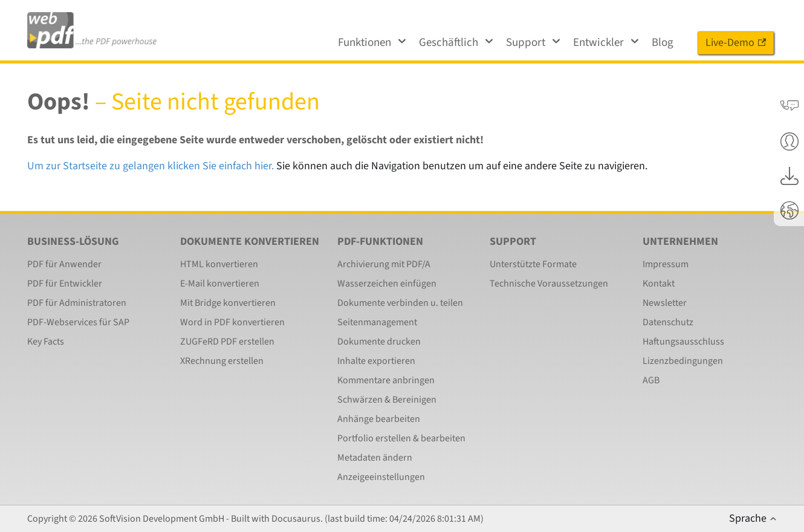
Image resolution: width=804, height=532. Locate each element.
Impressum (666, 264)
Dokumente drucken (379, 342)
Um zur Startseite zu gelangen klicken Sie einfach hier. (151, 166)
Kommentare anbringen (386, 380)
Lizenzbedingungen (683, 361)
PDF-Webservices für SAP (78, 322)
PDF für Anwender (64, 264)
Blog (663, 43)
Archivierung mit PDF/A (384, 264)
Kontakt (659, 284)
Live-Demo (736, 43)
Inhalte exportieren (376, 361)
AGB (651, 380)
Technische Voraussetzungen (549, 284)
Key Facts (46, 342)
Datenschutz (668, 322)
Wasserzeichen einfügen (387, 284)
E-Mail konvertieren (220, 284)
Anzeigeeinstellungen (381, 477)
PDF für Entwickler (65, 284)
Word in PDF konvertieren (232, 322)
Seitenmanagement (377, 322)
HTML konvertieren (219, 264)
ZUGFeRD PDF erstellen (227, 342)
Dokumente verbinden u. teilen (400, 303)
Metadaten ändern (375, 458)
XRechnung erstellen (222, 361)
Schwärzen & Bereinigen (387, 400)
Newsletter (665, 303)
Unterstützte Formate (533, 264)
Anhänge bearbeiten (379, 419)
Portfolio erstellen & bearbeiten (401, 438)
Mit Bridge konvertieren (228, 303)
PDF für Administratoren (77, 303)
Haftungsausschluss (683, 342)
